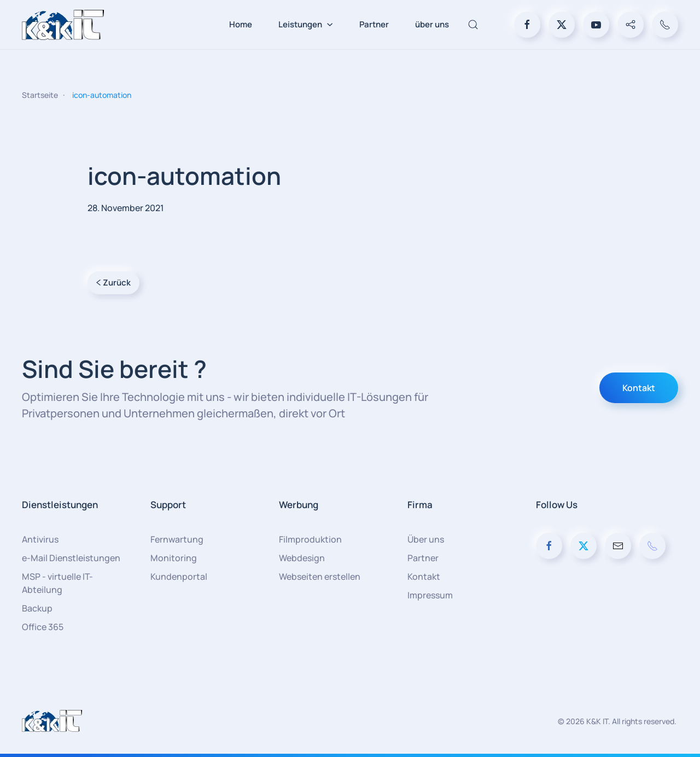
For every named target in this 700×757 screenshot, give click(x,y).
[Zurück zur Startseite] (63, 25)
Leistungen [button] (306, 24)
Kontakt (639, 388)
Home (241, 24)
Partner (374, 24)
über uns (432, 24)
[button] (473, 25)
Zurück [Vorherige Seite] (113, 283)
